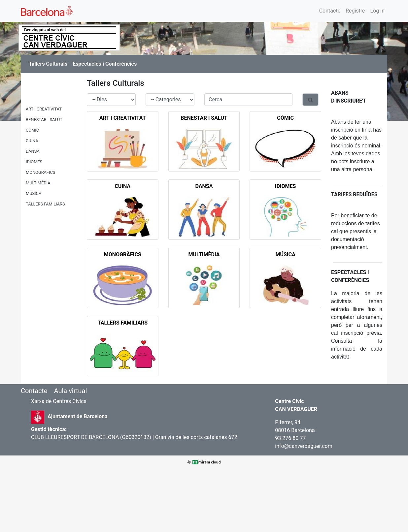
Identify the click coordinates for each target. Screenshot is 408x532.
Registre (355, 11)
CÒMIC (32, 130)
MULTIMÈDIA (38, 183)
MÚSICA (34, 193)
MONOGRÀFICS (40, 172)
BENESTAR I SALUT (44, 120)
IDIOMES (34, 162)
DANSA (33, 151)
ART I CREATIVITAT (44, 109)
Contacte (330, 11)
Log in (377, 11)
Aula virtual (70, 391)
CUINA (32, 141)
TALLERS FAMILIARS (45, 204)
